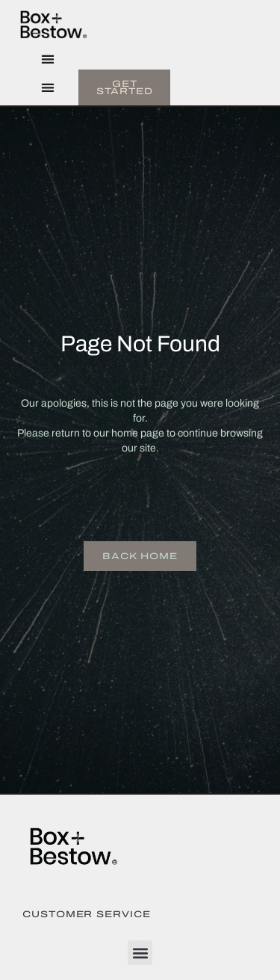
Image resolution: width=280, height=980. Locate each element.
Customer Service (87, 914)
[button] (47, 59)
